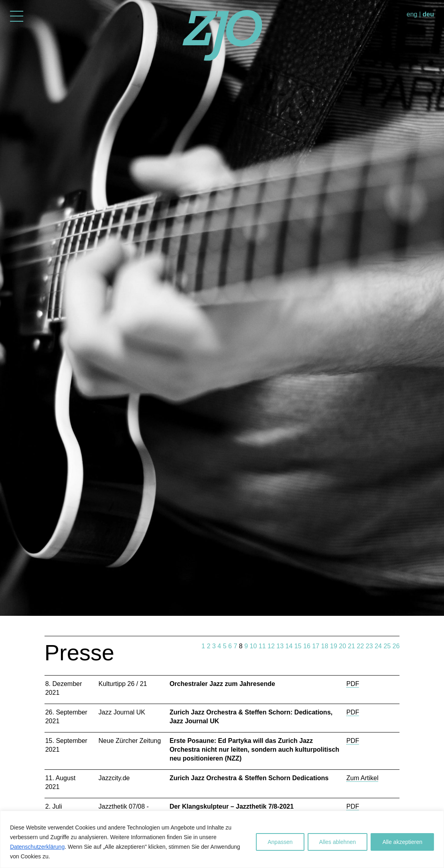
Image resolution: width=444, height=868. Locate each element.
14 (289, 646)
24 (378, 646)
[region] (222, 839)
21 (351, 646)
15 (298, 646)
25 (387, 646)
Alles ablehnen (338, 842)
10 (253, 646)
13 (280, 646)
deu (428, 14)
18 (325, 646)
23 (369, 646)
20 (343, 646)
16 (307, 646)
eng (412, 14)
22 (361, 646)
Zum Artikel (362, 778)
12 (271, 646)
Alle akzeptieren (402, 842)
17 (316, 646)
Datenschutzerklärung (37, 847)
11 (262, 646)
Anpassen (280, 842)
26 (396, 646)
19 (334, 646)
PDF (353, 684)
